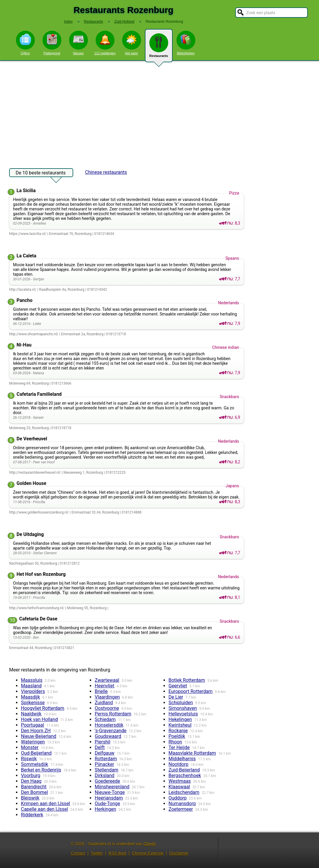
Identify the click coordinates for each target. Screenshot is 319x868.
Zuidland (104, 703)
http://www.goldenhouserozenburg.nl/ (39, 512)
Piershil (103, 742)
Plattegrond (52, 43)
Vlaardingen (107, 697)
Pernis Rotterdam (113, 714)
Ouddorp (178, 798)
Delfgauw (105, 753)
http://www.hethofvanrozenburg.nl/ (37, 608)
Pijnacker (104, 764)
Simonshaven (183, 708)
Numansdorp (182, 804)
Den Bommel (34, 792)
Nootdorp (178, 764)
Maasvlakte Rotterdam (192, 753)
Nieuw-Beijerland (39, 736)
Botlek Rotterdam (187, 680)
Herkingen (105, 809)
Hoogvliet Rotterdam (43, 708)
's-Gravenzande (111, 731)
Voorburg (31, 775)
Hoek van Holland (39, 719)
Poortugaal (32, 725)
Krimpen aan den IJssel (45, 804)
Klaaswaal (179, 787)
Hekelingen (180, 719)
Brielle (101, 691)
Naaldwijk (31, 714)
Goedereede (107, 781)
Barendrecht (34, 787)
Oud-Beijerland (36, 753)
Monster (30, 747)
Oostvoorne (107, 708)
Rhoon (175, 742)
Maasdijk (30, 697)
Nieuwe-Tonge (110, 792)
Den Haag (31, 781)
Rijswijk (29, 759)
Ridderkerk (32, 815)
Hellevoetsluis (183, 714)
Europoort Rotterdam (190, 691)
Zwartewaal (107, 680)
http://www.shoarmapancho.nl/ (34, 334)
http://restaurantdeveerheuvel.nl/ (35, 473)
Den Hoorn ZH (36, 731)
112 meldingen (105, 43)
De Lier (176, 697)
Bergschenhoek (185, 775)
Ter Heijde (179, 747)
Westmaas (180, 781)
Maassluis (32, 680)
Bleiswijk (30, 798)
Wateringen (33, 742)
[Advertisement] (159, 112)
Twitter (97, 853)
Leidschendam (184, 792)
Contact (78, 853)
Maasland (31, 686)
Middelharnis (182, 759)
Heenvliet (104, 686)
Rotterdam (106, 759)
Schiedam (105, 719)
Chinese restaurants (106, 172)
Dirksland (105, 775)
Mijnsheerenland (112, 787)
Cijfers (25, 43)
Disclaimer (179, 853)
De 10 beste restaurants (41, 174)
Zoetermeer (181, 809)
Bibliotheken (186, 43)
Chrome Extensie (148, 853)
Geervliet (178, 686)
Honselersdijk (109, 725)
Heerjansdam (109, 798)
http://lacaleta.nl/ (23, 290)
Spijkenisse (33, 703)
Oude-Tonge (107, 804)
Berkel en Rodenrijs (41, 770)
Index (68, 22)
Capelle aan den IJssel (44, 809)
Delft (100, 747)
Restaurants (159, 48)
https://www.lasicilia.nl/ (28, 234)
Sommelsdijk (35, 764)
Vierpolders (33, 691)
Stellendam (107, 770)
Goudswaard (108, 736)
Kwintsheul (180, 725)
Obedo (150, 844)
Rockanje (178, 731)
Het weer (132, 43)
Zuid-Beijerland (184, 770)
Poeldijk (177, 736)
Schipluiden (181, 703)
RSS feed (117, 853)
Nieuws (78, 43)
